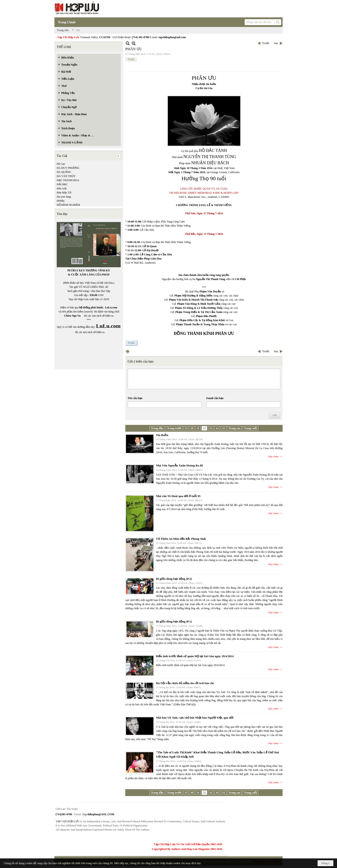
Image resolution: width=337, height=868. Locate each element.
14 (217, 428)
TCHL (131, 59)
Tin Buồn (162, 435)
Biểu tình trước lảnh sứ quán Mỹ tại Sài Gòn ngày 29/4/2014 (195, 656)
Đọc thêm (274, 456)
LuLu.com (111, 307)
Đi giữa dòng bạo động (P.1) (174, 621)
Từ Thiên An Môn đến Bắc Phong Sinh (181, 539)
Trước (266, 43)
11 (198, 428)
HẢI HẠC (62, 184)
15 (224, 428)
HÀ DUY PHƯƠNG (68, 168)
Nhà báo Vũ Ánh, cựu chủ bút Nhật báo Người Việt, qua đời (195, 718)
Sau (276, 43)
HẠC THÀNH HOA (68, 180)
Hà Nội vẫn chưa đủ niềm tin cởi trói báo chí (185, 683)
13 (211, 428)
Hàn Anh (62, 188)
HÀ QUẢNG (64, 172)
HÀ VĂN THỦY (66, 176)
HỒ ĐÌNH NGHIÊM (68, 205)
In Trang (128, 351)
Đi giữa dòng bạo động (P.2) (174, 579)
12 (204, 428)
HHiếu (61, 201)
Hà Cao (61, 164)
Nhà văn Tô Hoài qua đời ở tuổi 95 (178, 496)
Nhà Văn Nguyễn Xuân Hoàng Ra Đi (179, 465)
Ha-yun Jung (64, 197)
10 (192, 428)
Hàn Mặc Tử (64, 193)
